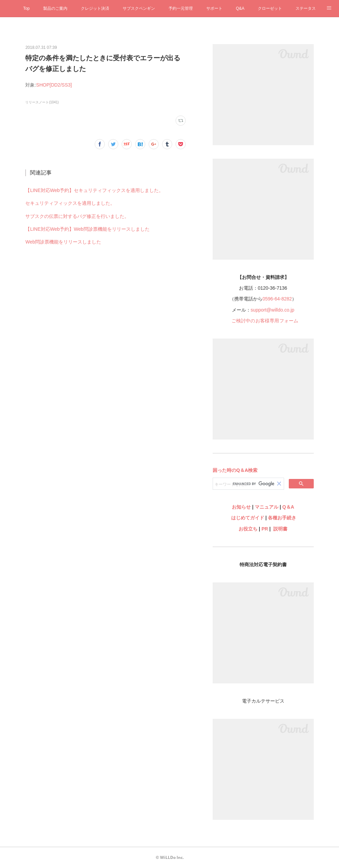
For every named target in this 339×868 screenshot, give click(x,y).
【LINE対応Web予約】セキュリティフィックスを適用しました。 (94, 190)
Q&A (240, 8)
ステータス (306, 8)
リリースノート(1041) (42, 102)
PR (265, 529)
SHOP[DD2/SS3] (54, 85)
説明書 (280, 529)
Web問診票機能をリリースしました (63, 242)
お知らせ (241, 507)
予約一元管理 (181, 8)
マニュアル (267, 507)
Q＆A (288, 507)
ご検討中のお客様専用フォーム (265, 321)
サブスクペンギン (139, 8)
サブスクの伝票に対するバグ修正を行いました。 (77, 216)
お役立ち (248, 529)
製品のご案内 (55, 8)
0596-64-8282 (277, 299)
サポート (214, 8)
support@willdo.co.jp (272, 310)
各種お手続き (282, 518)
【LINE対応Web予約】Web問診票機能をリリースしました (87, 229)
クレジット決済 (95, 8)
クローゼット (270, 8)
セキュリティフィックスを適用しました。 (70, 203)
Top (26, 8)
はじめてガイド (247, 518)
